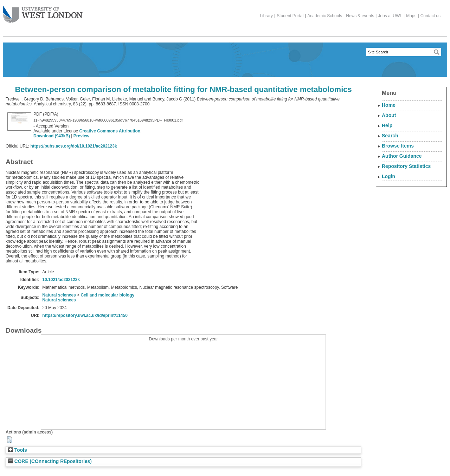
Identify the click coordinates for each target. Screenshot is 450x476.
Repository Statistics (406, 166)
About (389, 115)
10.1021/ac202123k (61, 280)
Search (390, 136)
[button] (9, 440)
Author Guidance (402, 156)
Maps (411, 16)
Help (387, 125)
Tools (18, 450)
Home (389, 105)
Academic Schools (325, 16)
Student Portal (290, 16)
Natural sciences (59, 295)
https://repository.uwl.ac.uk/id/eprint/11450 (85, 315)
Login (388, 176)
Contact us (430, 16)
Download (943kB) (52, 136)
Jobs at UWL (390, 16)
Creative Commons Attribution (110, 131)
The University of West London (43, 12)
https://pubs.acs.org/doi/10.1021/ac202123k (73, 146)
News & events (360, 16)
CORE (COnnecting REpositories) (50, 461)
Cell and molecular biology (107, 295)
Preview (81, 136)
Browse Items (398, 146)
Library (266, 16)
